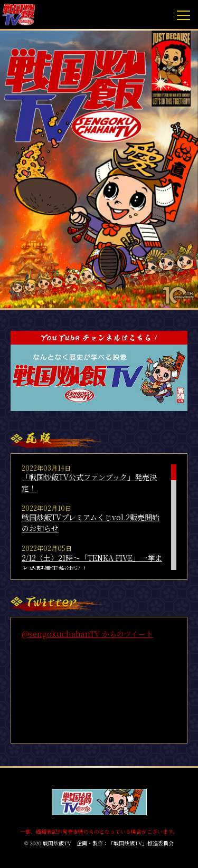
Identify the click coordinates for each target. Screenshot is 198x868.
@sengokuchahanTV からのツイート (87, 634)
